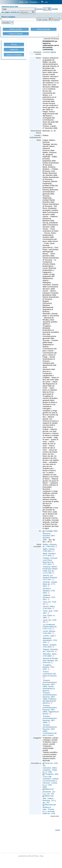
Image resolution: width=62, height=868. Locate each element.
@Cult (31, 856)
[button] (47, 9)
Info (27, 2)
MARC (58, 830)
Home (21, 2)
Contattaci (34, 2)
